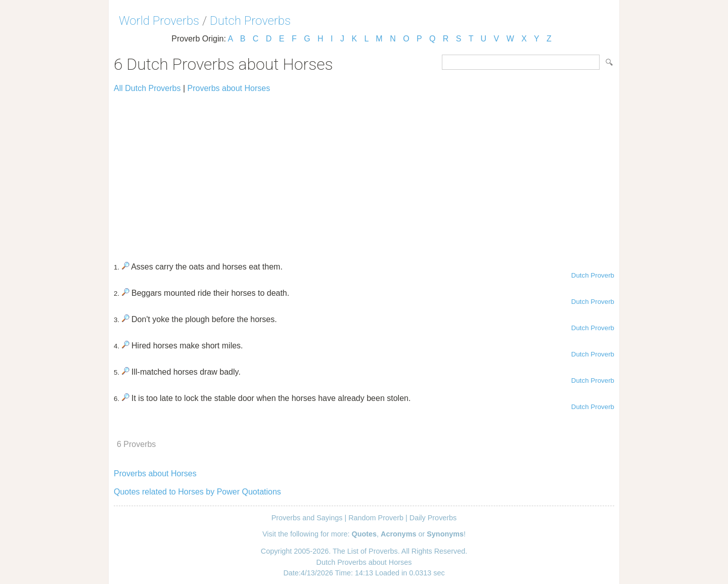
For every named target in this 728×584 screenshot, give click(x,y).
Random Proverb (376, 518)
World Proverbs (159, 21)
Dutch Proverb (593, 275)
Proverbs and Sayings (307, 518)
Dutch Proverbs (250, 21)
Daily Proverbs (433, 518)
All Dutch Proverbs (147, 88)
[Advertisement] (364, 173)
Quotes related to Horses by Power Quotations (197, 492)
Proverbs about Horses (229, 88)
